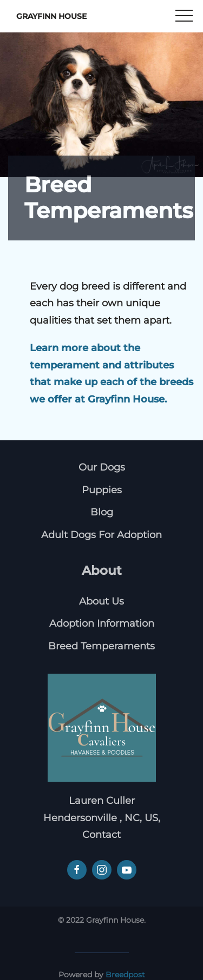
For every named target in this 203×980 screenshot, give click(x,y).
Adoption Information (102, 623)
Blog (102, 512)
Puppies (102, 490)
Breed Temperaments (101, 646)
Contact (101, 835)
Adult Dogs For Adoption (101, 535)
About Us (101, 601)
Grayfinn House (51, 16)
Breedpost (125, 975)
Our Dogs (102, 467)
